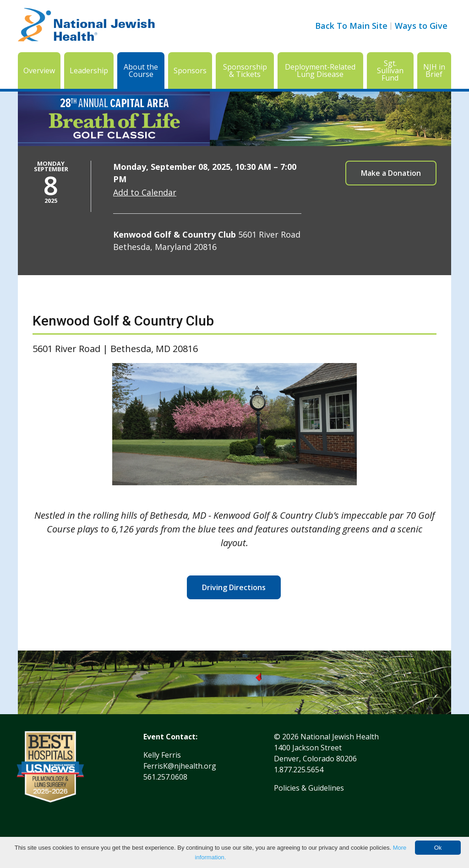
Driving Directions (234, 587)
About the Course (141, 71)
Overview (39, 71)
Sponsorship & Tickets (245, 71)
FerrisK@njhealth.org (180, 766)
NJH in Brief (434, 71)
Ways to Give (421, 26)
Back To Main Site (351, 26)
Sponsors (190, 71)
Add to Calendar (145, 192)
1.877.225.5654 (299, 770)
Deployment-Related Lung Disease (320, 71)
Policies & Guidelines (309, 788)
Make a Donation (391, 173)
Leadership (89, 71)
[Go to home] (87, 26)
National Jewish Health (340, 737)
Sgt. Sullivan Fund (390, 71)
